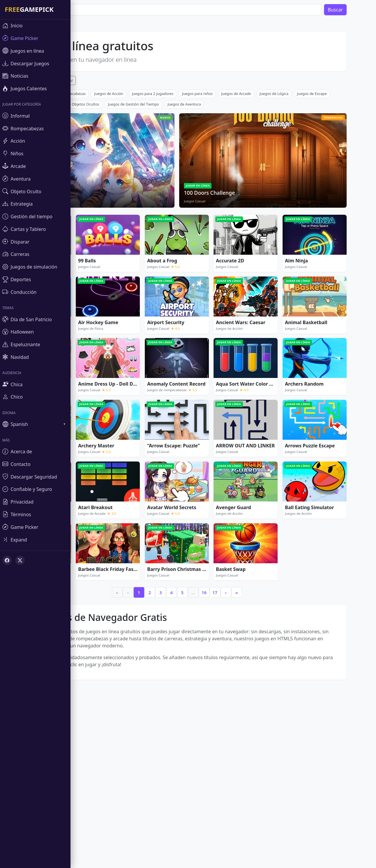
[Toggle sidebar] (35, 540)
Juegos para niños (213, 181)
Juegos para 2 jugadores (168, 181)
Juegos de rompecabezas (80, 181)
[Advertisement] (192, 131)
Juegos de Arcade (251, 181)
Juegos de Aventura (199, 191)
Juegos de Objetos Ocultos (92, 191)
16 (219, 680)
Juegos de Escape (327, 181)
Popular (81, 80)
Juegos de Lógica (289, 181)
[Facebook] (7, 560)
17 (230, 680)
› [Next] (241, 680)
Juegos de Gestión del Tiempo (149, 191)
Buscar (351, 10)
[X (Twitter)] (20, 560)
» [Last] (252, 680)
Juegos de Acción (124, 181)
